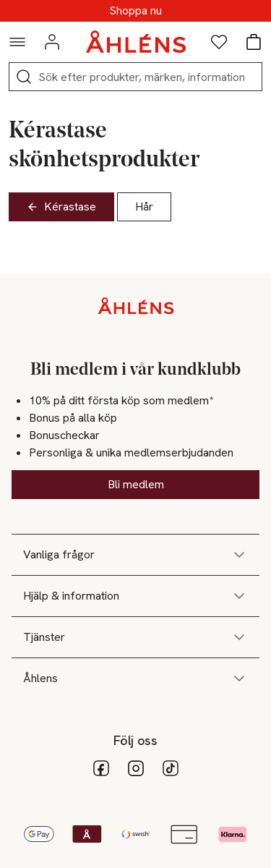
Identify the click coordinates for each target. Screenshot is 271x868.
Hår (144, 207)
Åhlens (135, 678)
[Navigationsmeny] (17, 42)
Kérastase (61, 207)
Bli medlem (136, 484)
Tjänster (135, 637)
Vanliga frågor (135, 555)
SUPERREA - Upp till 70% (136, 11)
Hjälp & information (135, 596)
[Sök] (24, 77)
